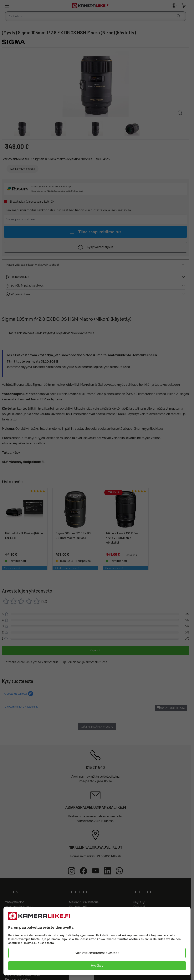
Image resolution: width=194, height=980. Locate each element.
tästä (50, 943)
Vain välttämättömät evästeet (97, 953)
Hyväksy (97, 966)
